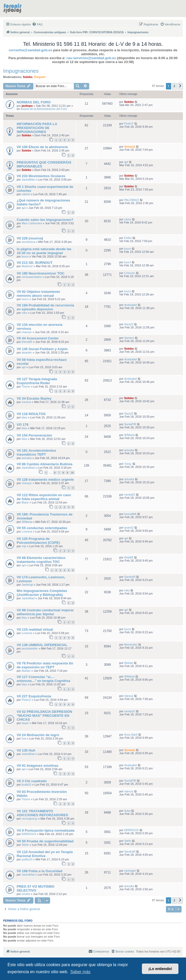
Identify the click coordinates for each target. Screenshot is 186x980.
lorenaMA (130, 514)
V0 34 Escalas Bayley (34, 398)
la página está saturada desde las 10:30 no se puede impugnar (44, 251)
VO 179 (23, 425)
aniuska (27, 458)
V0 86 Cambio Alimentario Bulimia (45, 464)
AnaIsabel (131, 305)
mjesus (129, 696)
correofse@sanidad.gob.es (30, 50)
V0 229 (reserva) (30, 238)
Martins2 (27, 266)
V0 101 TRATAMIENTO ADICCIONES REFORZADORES (42, 813)
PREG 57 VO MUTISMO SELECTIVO (35, 888)
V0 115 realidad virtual (35, 629)
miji (24, 546)
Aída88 (129, 557)
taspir (25, 723)
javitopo (27, 106)
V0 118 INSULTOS (31, 414)
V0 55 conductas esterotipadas (42, 528)
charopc (27, 332)
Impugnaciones (21, 71)
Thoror (26, 387)
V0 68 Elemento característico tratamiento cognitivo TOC (41, 560)
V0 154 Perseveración (34, 435)
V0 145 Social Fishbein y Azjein (42, 349)
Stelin (25, 845)
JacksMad (28, 180)
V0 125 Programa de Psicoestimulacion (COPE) (38, 541)
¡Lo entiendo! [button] (160, 969)
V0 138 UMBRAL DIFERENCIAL (42, 645)
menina (26, 402)
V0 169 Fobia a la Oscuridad (40, 871)
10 (72, 473)
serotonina (28, 242)
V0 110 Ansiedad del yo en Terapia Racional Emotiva (45, 854)
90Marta (129, 435)
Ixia (24, 738)
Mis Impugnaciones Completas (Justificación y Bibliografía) (42, 593)
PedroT (129, 124)
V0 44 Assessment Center (38, 338)
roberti (26, 194)
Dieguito (40, 77)
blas (24, 417)
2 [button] (174, 86)
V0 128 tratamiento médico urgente (45, 480)
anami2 (129, 528)
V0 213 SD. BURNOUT (35, 263)
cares (128, 219)
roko (24, 313)
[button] (180, 86)
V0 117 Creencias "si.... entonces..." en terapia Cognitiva (43, 679)
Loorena (27, 531)
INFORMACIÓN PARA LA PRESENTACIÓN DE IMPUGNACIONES (37, 128)
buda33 (26, 785)
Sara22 (129, 324)
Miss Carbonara (32, 223)
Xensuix (130, 147)
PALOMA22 (132, 200)
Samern (129, 338)
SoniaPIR (130, 424)
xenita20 (130, 495)
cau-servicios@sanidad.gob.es (91, 58)
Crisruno (130, 273)
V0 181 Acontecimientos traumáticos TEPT (36, 452)
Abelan (26, 671)
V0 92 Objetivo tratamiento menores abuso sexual (38, 294)
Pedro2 (26, 700)
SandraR (130, 577)
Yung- (128, 464)
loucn (25, 256)
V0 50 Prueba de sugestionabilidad (45, 841)
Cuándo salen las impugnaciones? (45, 220)
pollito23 (27, 859)
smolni (26, 894)
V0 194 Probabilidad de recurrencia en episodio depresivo (45, 307)
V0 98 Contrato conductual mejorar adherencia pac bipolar (45, 612)
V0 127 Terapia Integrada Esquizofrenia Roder (37, 381)
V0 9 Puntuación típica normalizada (46, 830)
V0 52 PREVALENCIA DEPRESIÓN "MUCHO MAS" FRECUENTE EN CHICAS (44, 716)
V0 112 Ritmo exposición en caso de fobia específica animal (44, 497)
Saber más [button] (80, 972)
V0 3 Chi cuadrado (32, 781)
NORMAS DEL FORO (34, 102)
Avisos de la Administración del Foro (44, 109)
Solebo (28, 77)
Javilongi (27, 585)
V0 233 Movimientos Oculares (41, 176)
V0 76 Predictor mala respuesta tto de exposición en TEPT (45, 665)
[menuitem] (37, 24)
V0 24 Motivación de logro (38, 735)
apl (126, 162)
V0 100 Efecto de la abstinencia (42, 147)
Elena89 (27, 342)
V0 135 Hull (26, 750)
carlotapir (130, 871)
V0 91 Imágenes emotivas (38, 766)
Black (25, 502)
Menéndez (131, 645)
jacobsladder (30, 648)
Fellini (128, 238)
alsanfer (27, 352)
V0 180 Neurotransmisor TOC (41, 273)
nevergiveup (29, 819)
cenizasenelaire (32, 277)
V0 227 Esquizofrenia (34, 696)
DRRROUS (29, 834)
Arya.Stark (131, 735)
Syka (127, 811)
